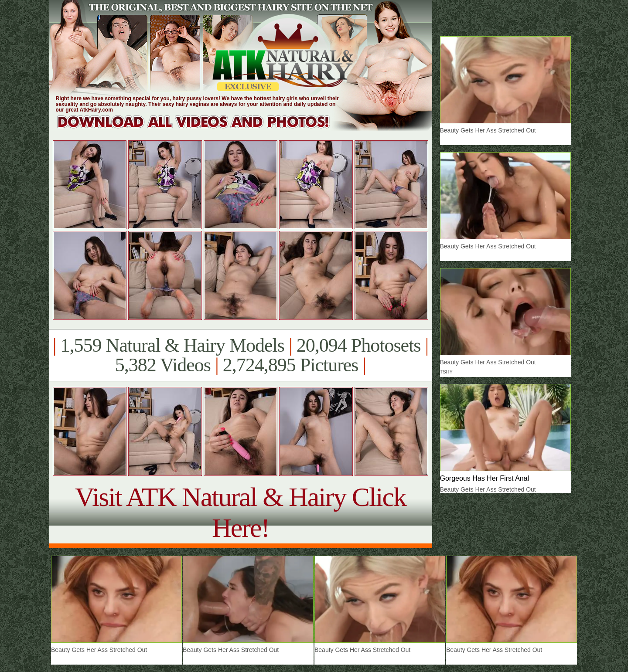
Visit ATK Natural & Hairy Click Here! (241, 512)
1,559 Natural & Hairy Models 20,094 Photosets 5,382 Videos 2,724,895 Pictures (241, 355)
